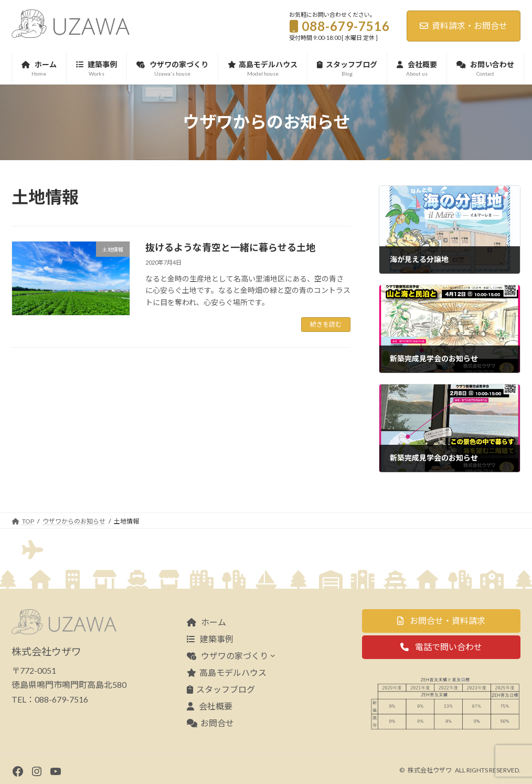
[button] (441, 621)
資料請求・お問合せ (464, 25)
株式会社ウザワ (430, 770)
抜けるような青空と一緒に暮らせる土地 (230, 247)
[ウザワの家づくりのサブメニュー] (273, 655)
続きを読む (326, 324)
